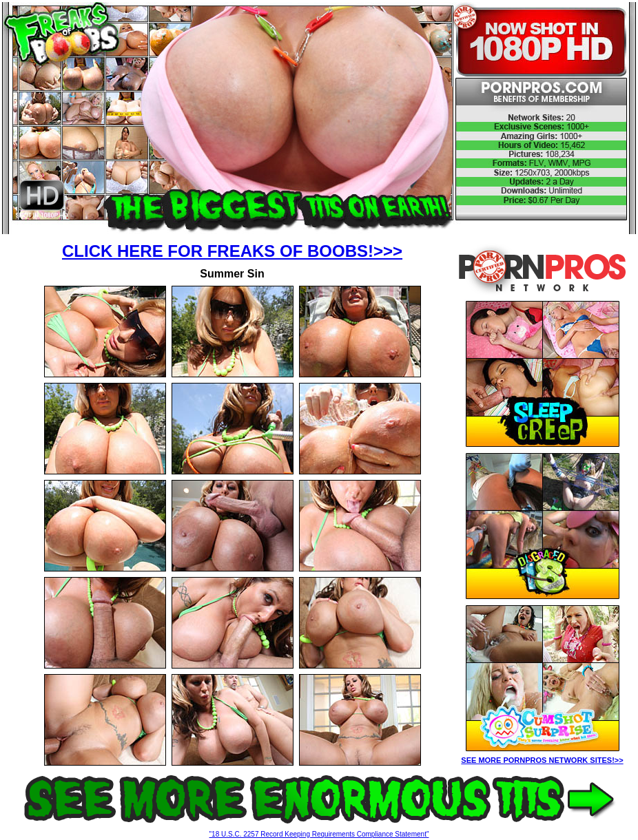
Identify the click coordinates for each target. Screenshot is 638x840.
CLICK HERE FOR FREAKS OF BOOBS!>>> (232, 251)
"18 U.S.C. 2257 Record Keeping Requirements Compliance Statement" (319, 834)
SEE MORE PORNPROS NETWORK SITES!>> (542, 760)
